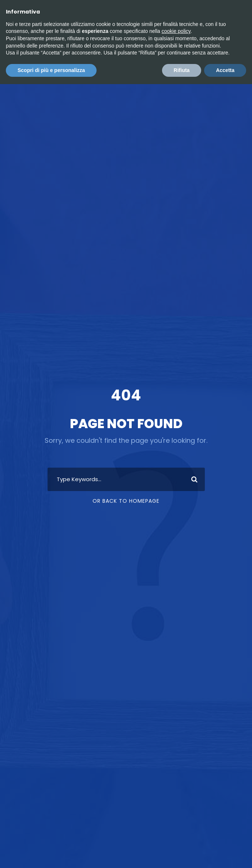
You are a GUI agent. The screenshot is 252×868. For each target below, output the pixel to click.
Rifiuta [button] (182, 70)
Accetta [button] (225, 70)
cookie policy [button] (176, 31)
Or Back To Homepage (126, 501)
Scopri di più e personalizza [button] (51, 70)
